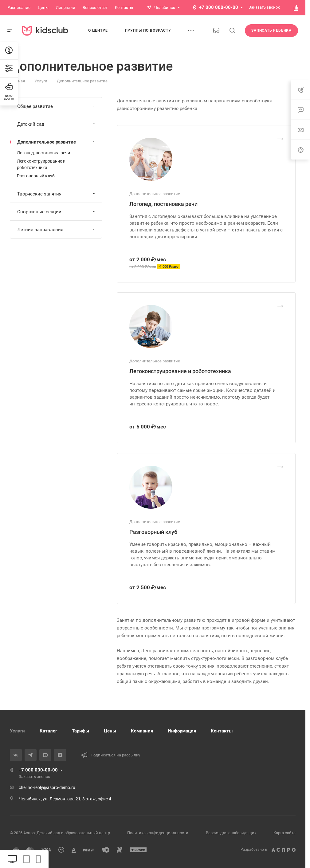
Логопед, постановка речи (163, 204)
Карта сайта (284, 833)
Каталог (48, 731)
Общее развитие (57, 106)
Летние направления (57, 230)
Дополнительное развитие (57, 142)
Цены (110, 731)
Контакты (222, 731)
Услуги (17, 731)
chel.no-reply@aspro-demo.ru (47, 787)
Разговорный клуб (153, 532)
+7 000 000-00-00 (219, 7)
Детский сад (57, 124)
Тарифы (80, 731)
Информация (182, 731)
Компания (142, 731)
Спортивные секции (57, 212)
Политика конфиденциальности (158, 833)
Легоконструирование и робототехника (180, 371)
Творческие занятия (57, 194)
